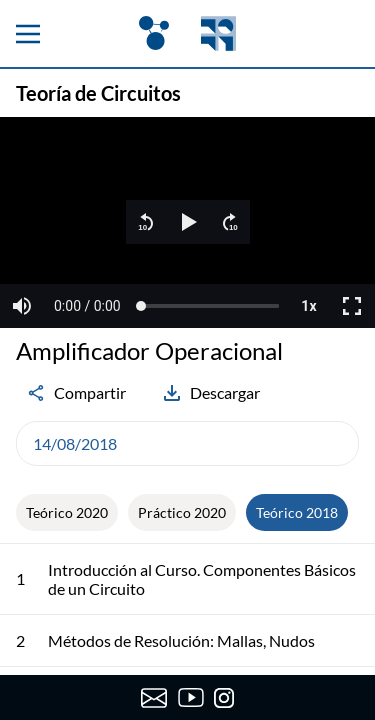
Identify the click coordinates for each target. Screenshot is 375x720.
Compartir (76, 393)
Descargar (211, 393)
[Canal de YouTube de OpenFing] (191, 698)
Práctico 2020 (182, 512)
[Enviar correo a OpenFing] (154, 698)
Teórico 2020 (67, 512)
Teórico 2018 (297, 512)
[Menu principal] (28, 34)
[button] (146, 222)
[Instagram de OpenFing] (224, 698)
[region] (187, 222)
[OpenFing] (187, 33)
